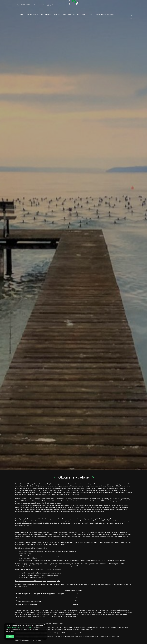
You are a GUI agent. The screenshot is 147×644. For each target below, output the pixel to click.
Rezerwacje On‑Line (75, 14)
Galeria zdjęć (92, 14)
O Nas (26, 14)
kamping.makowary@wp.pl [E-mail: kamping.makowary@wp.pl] (44, 5)
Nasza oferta (36, 14)
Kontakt (61, 14)
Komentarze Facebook (109, 14)
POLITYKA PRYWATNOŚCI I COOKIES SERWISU (19, 628)
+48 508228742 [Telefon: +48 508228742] (25, 5)
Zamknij (10, 637)
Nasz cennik (50, 14)
